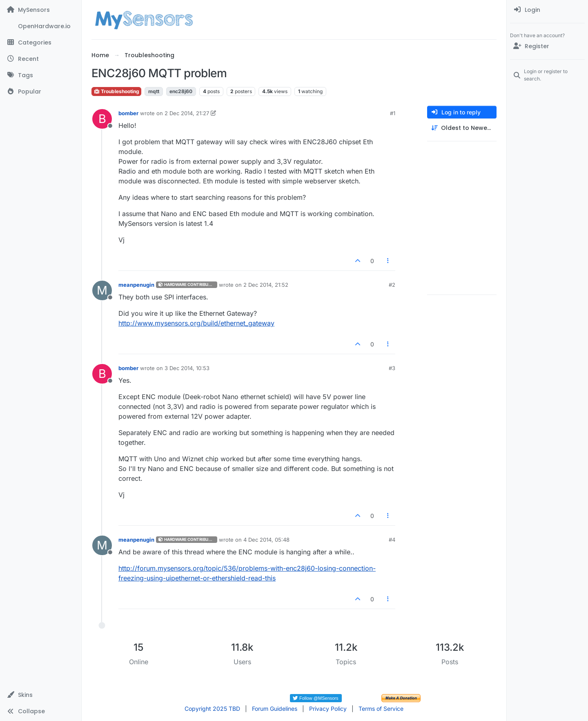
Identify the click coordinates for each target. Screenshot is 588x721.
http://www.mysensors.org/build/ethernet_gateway (196, 323)
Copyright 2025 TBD (212, 709)
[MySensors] (41, 10)
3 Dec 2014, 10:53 (187, 368)
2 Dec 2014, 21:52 (266, 285)
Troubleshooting (116, 91)
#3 (392, 368)
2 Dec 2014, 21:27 (187, 113)
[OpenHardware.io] (41, 26)
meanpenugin (136, 285)
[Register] (547, 46)
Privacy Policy (328, 709)
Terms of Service (381, 709)
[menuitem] (547, 10)
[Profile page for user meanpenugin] (102, 290)
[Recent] (41, 59)
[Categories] (41, 42)
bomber (128, 113)
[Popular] (41, 92)
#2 (392, 285)
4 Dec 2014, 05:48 (266, 540)
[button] (41, 695)
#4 (392, 540)
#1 (393, 113)
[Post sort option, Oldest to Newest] (462, 128)
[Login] (547, 10)
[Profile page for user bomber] (102, 119)
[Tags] (41, 75)
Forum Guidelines (275, 709)
